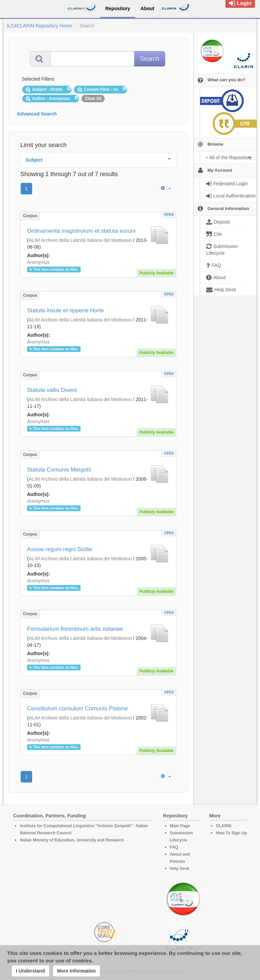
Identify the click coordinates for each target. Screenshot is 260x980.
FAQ (174, 847)
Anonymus (38, 262)
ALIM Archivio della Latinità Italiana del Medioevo (80, 240)
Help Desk (180, 869)
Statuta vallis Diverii (52, 390)
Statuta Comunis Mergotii (59, 470)
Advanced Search (37, 114)
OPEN (169, 215)
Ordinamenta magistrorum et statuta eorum (81, 231)
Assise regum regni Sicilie (60, 549)
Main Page (180, 826)
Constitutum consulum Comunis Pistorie (78, 708)
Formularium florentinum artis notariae (75, 629)
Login (240, 3)
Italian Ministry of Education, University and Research (72, 840)
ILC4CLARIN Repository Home (39, 26)
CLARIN (224, 826)
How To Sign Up (231, 833)
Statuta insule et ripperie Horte (66, 310)
